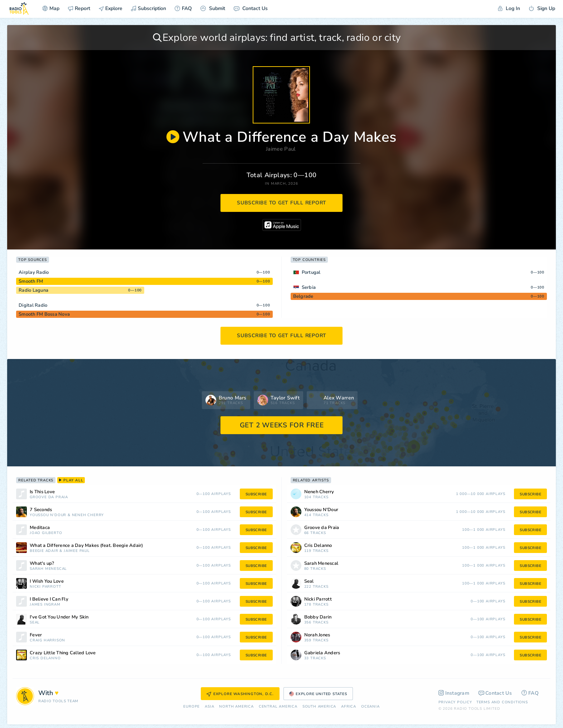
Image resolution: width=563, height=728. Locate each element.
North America (236, 707)
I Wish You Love (47, 581)
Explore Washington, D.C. (240, 694)
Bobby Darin (318, 617)
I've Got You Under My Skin (59, 617)
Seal (35, 623)
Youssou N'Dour (48, 515)
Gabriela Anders (322, 653)
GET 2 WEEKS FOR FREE (282, 425)
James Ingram (45, 605)
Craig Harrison (47, 640)
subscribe (256, 494)
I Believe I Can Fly (49, 599)
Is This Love (42, 492)
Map (51, 8)
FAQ (183, 8)
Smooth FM (31, 281)
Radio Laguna (33, 290)
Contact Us (251, 8)
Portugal (311, 272)
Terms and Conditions (502, 702)
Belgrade (303, 296)
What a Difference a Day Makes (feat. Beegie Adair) (86, 546)
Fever (36, 635)
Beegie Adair (44, 551)
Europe (191, 707)
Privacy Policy (455, 702)
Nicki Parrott (45, 587)
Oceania (370, 707)
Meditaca (40, 528)
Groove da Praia (49, 497)
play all (71, 480)
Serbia (309, 287)
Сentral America (278, 707)
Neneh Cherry (88, 515)
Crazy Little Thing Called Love (63, 653)
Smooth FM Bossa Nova (44, 314)
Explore (111, 8)
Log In (509, 8)
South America (319, 707)
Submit (213, 8)
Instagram (454, 693)
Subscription (149, 8)
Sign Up (542, 8)
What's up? (42, 564)
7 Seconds (41, 510)
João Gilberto (46, 533)
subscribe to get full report (282, 203)
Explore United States (318, 694)
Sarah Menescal (48, 569)
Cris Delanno (45, 658)
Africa (349, 707)
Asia (209, 707)
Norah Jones (317, 635)
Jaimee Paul (281, 149)
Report (79, 8)
